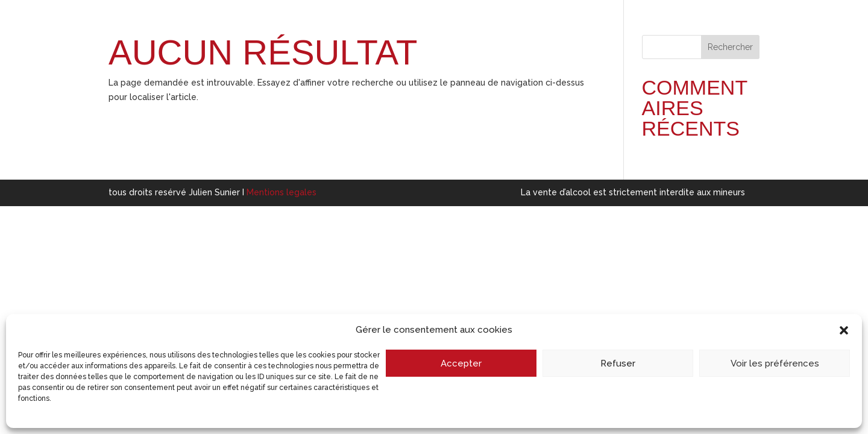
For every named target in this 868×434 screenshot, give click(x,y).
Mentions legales (281, 192)
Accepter (461, 363)
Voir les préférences (775, 363)
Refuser (618, 363)
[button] (844, 330)
